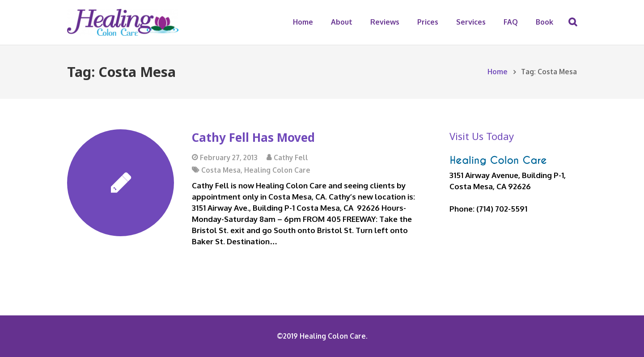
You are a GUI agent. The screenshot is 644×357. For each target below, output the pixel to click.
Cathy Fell (291, 157)
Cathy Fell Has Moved (253, 137)
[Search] (572, 22)
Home (498, 72)
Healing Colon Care (277, 170)
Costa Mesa (221, 170)
